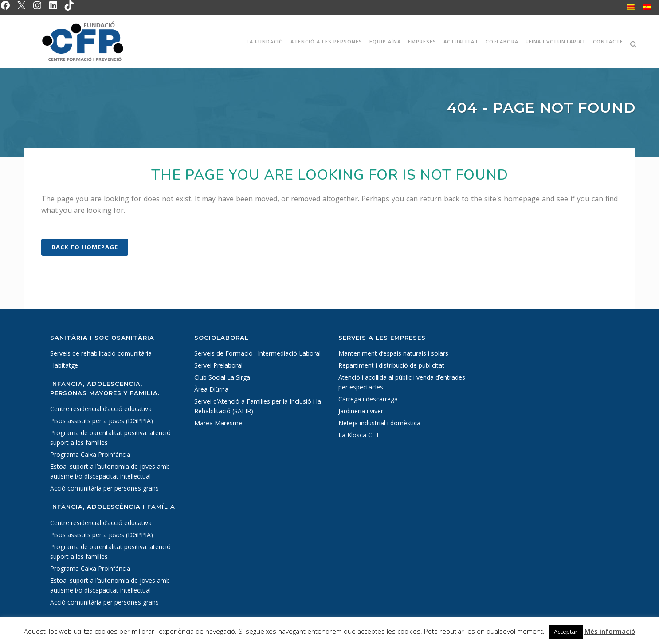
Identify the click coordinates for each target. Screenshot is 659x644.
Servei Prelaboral (218, 365)
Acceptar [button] (566, 632)
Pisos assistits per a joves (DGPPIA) (102, 421)
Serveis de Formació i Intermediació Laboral (257, 353)
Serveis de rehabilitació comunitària (101, 353)
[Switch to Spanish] (647, 7)
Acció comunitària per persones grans (104, 488)
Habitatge (64, 365)
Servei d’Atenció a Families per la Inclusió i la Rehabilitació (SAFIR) (258, 406)
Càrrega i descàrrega (368, 399)
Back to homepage (85, 247)
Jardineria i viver (361, 411)
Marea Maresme (218, 423)
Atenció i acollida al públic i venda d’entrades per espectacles (402, 382)
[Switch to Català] (631, 7)
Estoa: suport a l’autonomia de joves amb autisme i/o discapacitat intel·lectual (110, 471)
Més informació (610, 631)
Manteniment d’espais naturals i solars (393, 353)
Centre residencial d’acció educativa (101, 409)
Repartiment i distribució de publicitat (391, 365)
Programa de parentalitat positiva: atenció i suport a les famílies (112, 438)
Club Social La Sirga (222, 377)
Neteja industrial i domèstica (379, 423)
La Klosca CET (359, 435)
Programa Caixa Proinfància (90, 454)
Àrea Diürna (211, 389)
